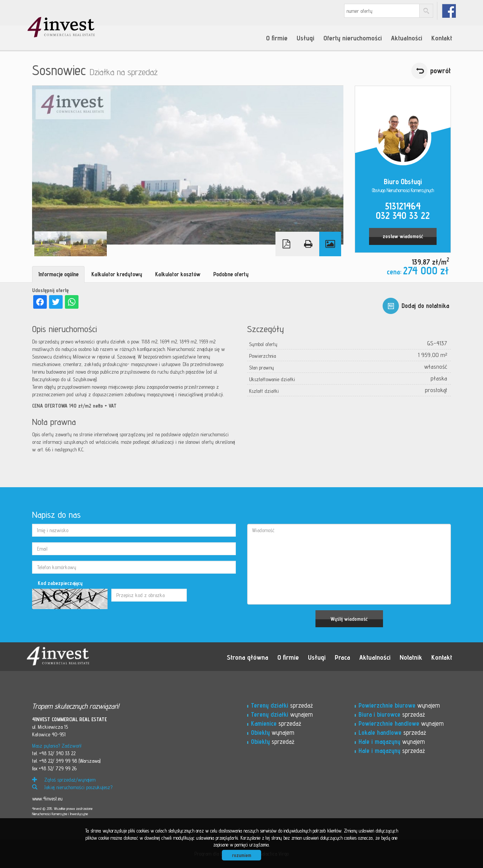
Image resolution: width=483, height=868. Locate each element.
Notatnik (411, 657)
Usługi (305, 38)
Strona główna (248, 657)
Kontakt (442, 38)
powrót (441, 71)
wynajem (282, 714)
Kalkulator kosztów (178, 274)
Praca (342, 657)
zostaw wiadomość (403, 236)
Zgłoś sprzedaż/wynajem (64, 780)
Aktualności (407, 38)
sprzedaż (282, 705)
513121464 (403, 206)
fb (449, 11)
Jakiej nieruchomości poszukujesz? (72, 787)
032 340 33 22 (403, 215)
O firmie (277, 38)
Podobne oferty (231, 274)
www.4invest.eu (47, 799)
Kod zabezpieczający (60, 583)
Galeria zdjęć (330, 244)
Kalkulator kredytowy (117, 274)
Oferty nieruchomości (353, 38)
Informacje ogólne (58, 274)
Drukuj (308, 244)
